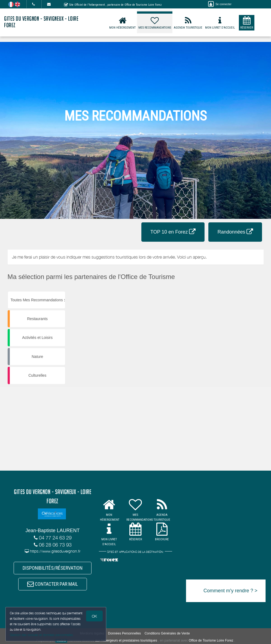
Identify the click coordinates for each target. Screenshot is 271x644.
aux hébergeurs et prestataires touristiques (126, 640)
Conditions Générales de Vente (167, 633)
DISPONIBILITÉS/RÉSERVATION (53, 568)
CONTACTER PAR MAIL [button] (53, 584)
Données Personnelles (125, 633)
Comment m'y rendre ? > (230, 591)
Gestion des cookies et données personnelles (41, 635)
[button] (235, 291)
